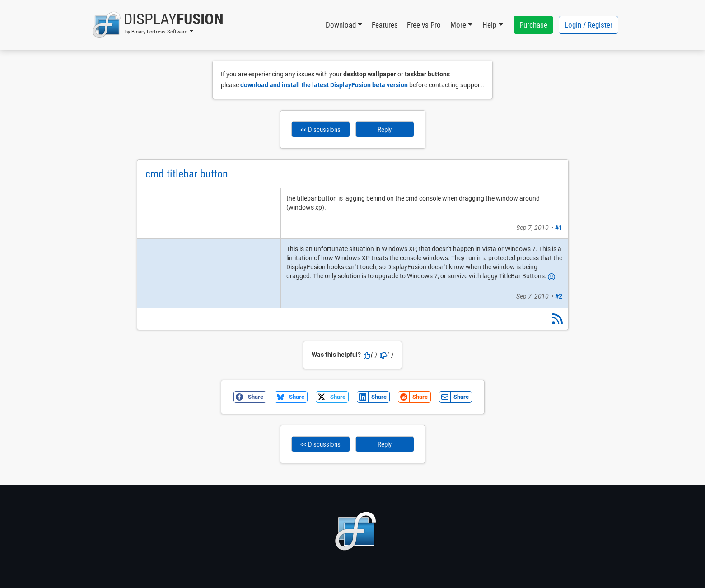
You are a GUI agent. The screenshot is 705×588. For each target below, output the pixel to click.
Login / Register (588, 25)
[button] (158, 25)
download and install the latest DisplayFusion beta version (324, 85)
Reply (385, 130)
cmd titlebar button (187, 174)
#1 (559, 228)
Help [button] (489, 25)
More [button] (458, 25)
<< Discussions (320, 130)
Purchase (533, 25)
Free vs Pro (424, 25)
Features (385, 25)
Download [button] (341, 25)
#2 (559, 296)
